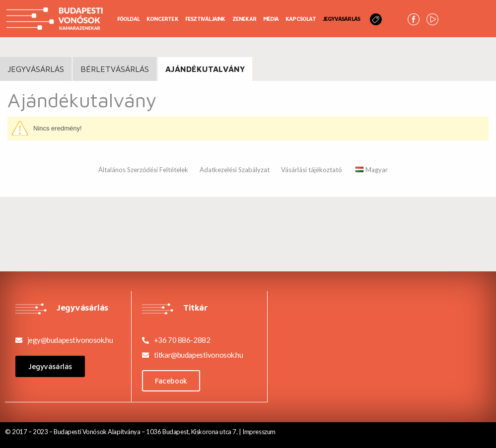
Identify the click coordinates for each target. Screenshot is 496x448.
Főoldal (128, 19)
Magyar (372, 170)
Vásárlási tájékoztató (312, 170)
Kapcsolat (301, 19)
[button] (50, 366)
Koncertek (162, 19)
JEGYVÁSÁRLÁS (36, 69)
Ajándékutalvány (205, 69)
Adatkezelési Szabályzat (235, 170)
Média (271, 19)
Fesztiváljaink (205, 19)
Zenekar (244, 19)
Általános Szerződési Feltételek (143, 170)
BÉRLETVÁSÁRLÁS (115, 69)
